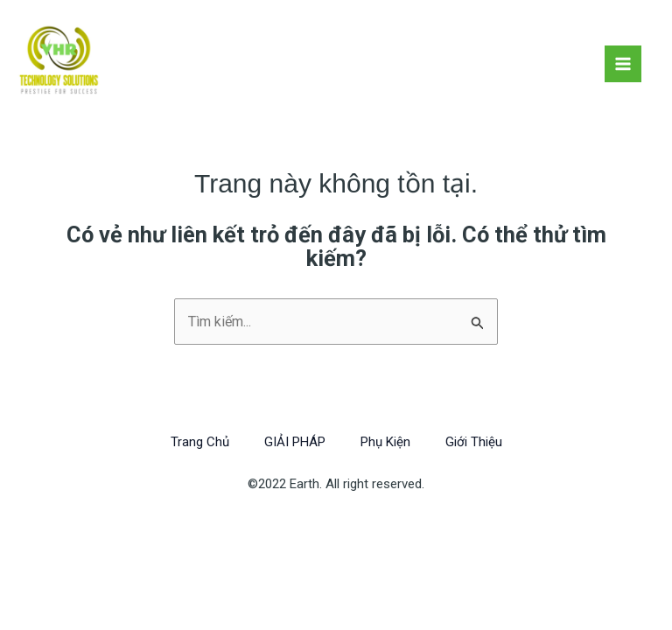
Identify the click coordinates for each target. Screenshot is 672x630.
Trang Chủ (200, 442)
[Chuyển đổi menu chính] (623, 64)
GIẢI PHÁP (295, 442)
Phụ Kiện (385, 442)
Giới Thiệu (474, 442)
